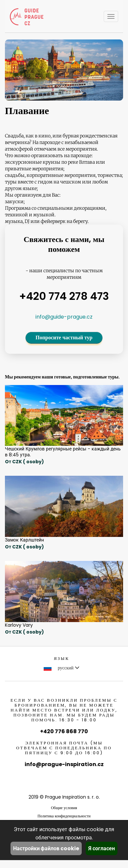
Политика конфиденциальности (64, 816)
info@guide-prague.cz (64, 317)
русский (62, 668)
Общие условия (64, 808)
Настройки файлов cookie (46, 848)
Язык (62, 658)
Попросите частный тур (64, 338)
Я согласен (102, 848)
